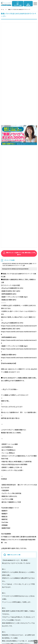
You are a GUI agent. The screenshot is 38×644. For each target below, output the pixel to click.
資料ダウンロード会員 (18, 5)
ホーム (2, 9)
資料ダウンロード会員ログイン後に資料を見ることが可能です (21, 254)
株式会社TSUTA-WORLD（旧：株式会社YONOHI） (16, 269)
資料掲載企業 (28, 5)
